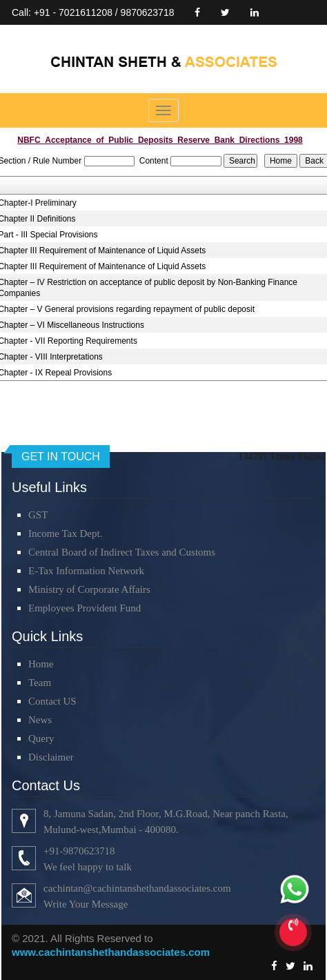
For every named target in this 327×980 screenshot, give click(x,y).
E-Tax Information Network (86, 571)
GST (38, 515)
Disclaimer (51, 757)
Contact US (52, 701)
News (40, 720)
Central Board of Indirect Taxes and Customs (122, 552)
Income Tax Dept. (65, 533)
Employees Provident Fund (85, 608)
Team (40, 683)
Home (41, 664)
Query (41, 738)
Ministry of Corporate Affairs (89, 589)
